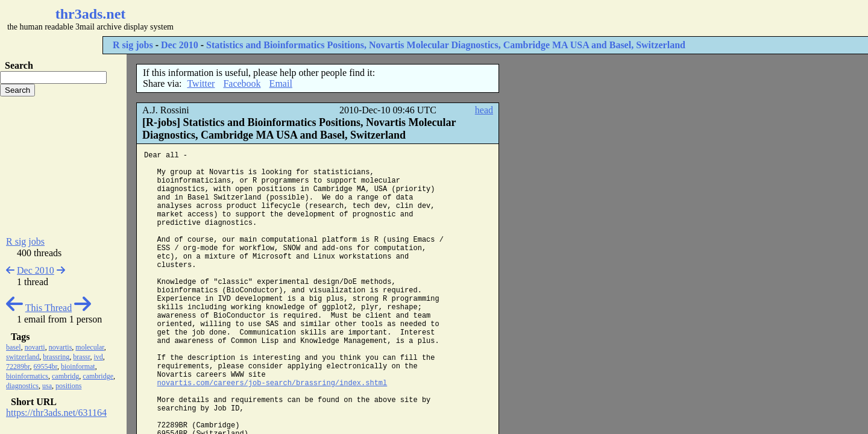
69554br (46, 366)
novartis (61, 347)
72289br (18, 366)
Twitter (201, 83)
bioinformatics (27, 376)
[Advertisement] (359, 18)
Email (281, 83)
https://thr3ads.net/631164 (56, 413)
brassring (56, 357)
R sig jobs (133, 45)
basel (14, 347)
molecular (90, 347)
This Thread (49, 308)
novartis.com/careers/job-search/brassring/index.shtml (272, 383)
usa (47, 386)
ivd (99, 357)
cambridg (65, 376)
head (484, 110)
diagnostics (22, 386)
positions (68, 386)
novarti (35, 347)
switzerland (23, 357)
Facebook (242, 83)
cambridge (98, 376)
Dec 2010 (180, 45)
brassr (81, 357)
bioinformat (78, 366)
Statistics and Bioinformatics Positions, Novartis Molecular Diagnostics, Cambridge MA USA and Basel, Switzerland (446, 45)
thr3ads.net (91, 14)
